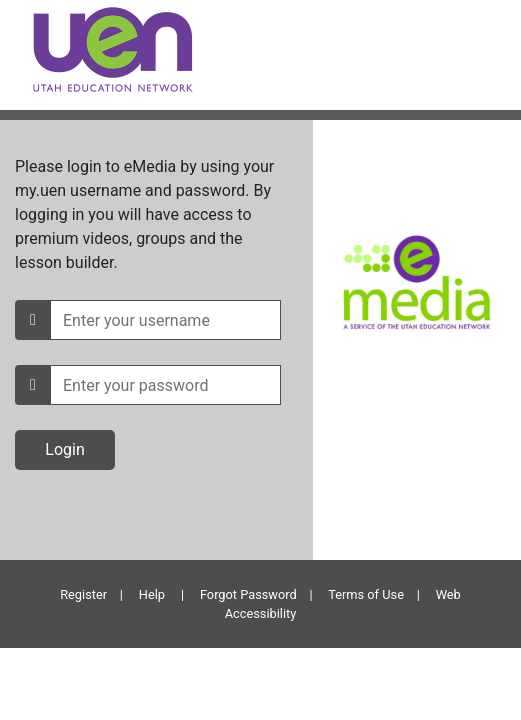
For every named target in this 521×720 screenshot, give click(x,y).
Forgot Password (248, 594)
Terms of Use (366, 594)
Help (152, 594)
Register (83, 594)
